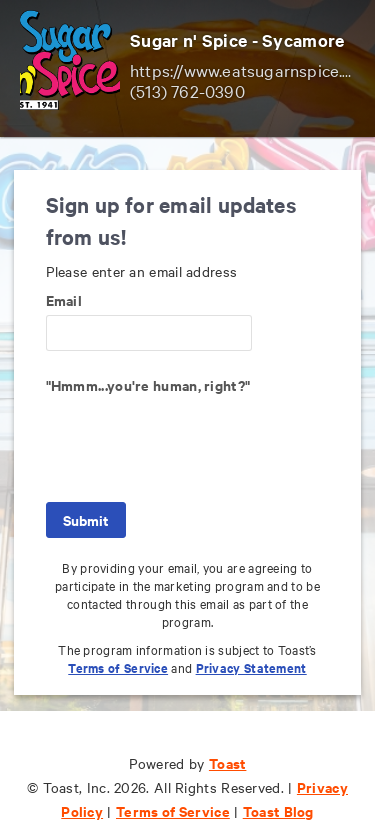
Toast (228, 762)
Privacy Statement (251, 667)
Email (64, 300)
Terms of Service (118, 667)
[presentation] (198, 439)
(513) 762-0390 (187, 90)
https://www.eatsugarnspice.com (252, 69)
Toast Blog (278, 810)
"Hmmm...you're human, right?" (148, 385)
